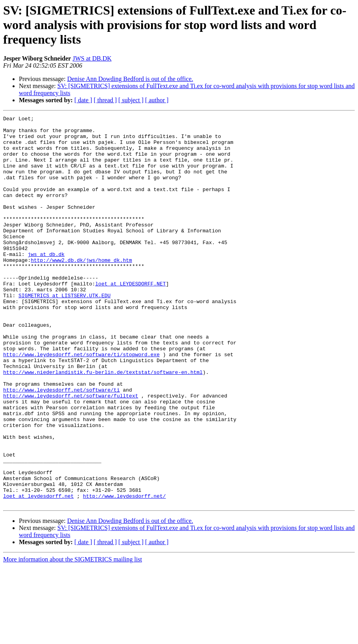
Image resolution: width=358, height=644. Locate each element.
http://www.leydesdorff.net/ (125, 572)
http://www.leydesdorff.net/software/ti (61, 445)
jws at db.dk (46, 282)
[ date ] (83, 100)
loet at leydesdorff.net (38, 572)
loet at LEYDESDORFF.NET (130, 318)
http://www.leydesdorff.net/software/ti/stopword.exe (81, 403)
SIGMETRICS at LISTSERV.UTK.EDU (65, 332)
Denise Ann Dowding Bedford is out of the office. (130, 79)
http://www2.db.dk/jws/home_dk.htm (81, 289)
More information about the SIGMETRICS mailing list (73, 637)
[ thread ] (105, 100)
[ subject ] (131, 100)
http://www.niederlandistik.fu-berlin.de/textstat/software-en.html (103, 424)
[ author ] (157, 100)
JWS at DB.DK (92, 58)
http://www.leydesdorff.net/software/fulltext (71, 452)
